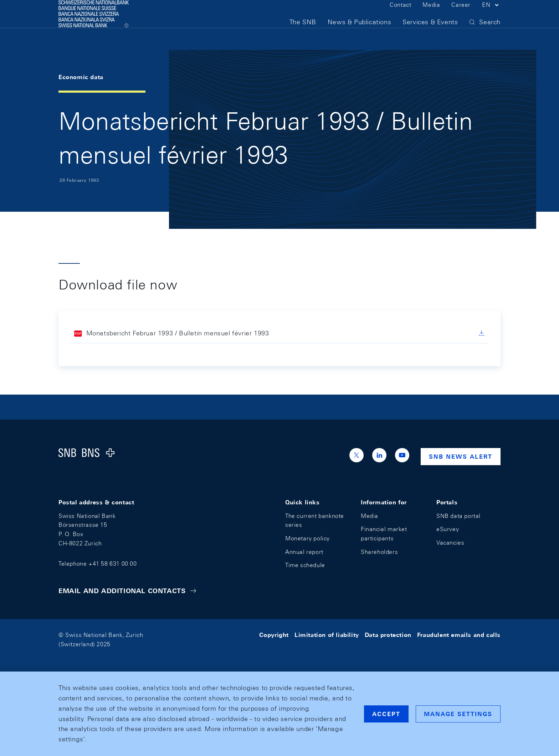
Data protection (388, 635)
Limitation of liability (327, 635)
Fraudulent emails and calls (459, 635)
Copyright (274, 635)
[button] (491, 17)
